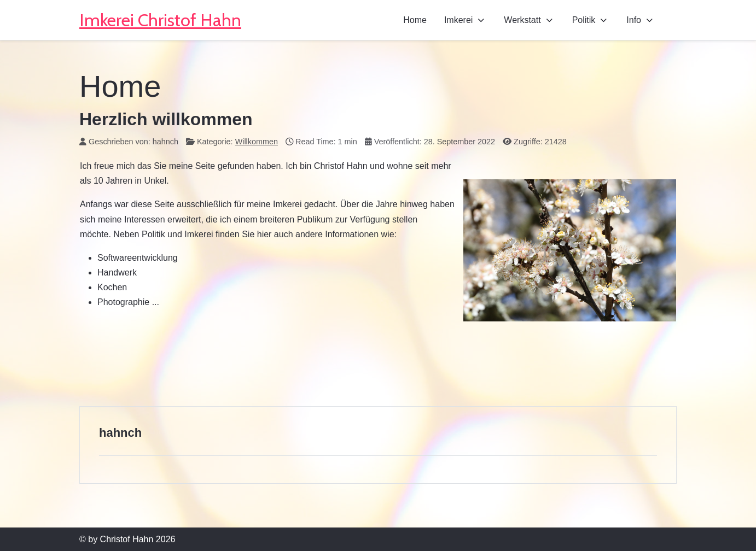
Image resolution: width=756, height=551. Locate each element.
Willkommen (257, 142)
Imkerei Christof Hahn (160, 20)
